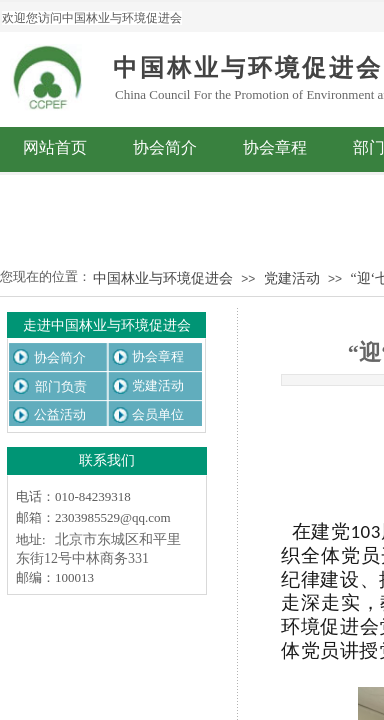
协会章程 (275, 147)
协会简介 (165, 147)
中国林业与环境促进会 (163, 278)
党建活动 (292, 278)
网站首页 (55, 147)
